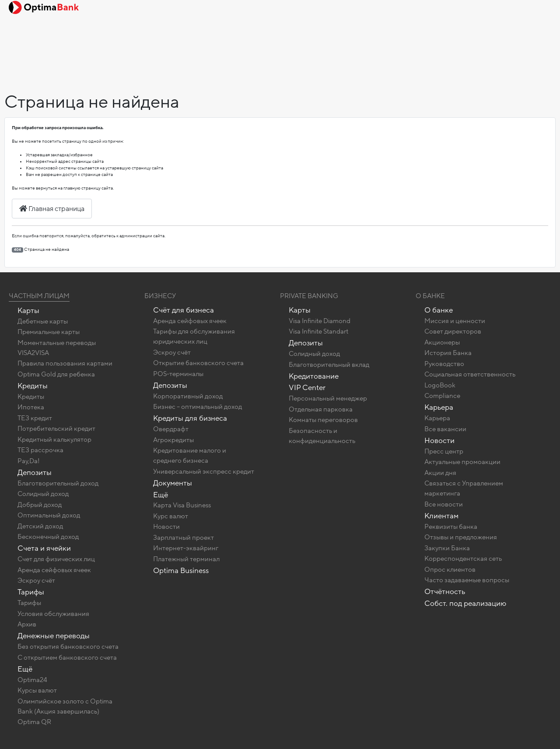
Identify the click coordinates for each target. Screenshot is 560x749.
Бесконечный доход (48, 537)
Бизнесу (160, 296)
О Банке (430, 296)
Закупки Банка (447, 548)
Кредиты (33, 386)
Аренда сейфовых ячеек (54, 570)
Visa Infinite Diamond (320, 321)
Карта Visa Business (182, 505)
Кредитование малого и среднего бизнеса (190, 455)
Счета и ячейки (44, 548)
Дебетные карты (43, 321)
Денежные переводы (54, 636)
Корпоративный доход (188, 396)
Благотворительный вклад (329, 365)
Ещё (25, 669)
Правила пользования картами (65, 363)
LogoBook (440, 385)
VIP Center (307, 388)
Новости (166, 527)
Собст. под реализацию (465, 603)
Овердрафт (171, 429)
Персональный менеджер (328, 398)
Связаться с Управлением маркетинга (464, 488)
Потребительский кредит (56, 429)
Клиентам (441, 516)
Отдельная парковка (321, 409)
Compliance (442, 396)
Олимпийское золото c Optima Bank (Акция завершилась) (65, 706)
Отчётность (445, 592)
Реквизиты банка (451, 527)
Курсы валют (37, 690)
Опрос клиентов (450, 570)
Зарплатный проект (184, 538)
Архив (27, 624)
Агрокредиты (173, 440)
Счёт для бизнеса (184, 310)
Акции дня (440, 473)
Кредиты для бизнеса (190, 418)
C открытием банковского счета (67, 658)
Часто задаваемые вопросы (467, 580)
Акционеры (442, 342)
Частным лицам (39, 296)
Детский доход (40, 526)
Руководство (444, 364)
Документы (173, 483)
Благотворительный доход (58, 483)
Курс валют (171, 516)
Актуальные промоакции (462, 462)
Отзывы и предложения (461, 537)
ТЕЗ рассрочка (40, 450)
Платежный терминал (186, 559)
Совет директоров (453, 331)
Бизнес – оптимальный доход (198, 407)
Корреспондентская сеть (463, 559)
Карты (28, 311)
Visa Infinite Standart (318, 331)
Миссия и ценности (455, 321)
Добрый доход (40, 505)
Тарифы (31, 592)
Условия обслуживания (53, 614)
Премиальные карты (49, 332)
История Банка (448, 353)
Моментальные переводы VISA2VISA (57, 348)
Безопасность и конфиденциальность (322, 436)
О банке (439, 310)
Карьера (439, 407)
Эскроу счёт (36, 580)
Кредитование (314, 376)
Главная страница (52, 209)
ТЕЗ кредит (35, 418)
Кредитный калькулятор (54, 440)
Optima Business (181, 571)
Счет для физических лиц (56, 559)
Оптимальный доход (49, 515)
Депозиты (35, 473)
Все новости (444, 504)
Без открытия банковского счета (68, 647)
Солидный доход (43, 494)
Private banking (309, 296)
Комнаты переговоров (323, 420)
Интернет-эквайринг (186, 548)
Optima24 (32, 680)
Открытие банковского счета (198, 363)
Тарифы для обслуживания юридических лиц (194, 336)
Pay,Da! (29, 461)
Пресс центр (444, 451)
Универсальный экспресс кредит (204, 471)
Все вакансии (445, 429)
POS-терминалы (178, 374)
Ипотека (31, 407)
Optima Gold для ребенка (56, 374)
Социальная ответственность (470, 374)
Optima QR (34, 722)
